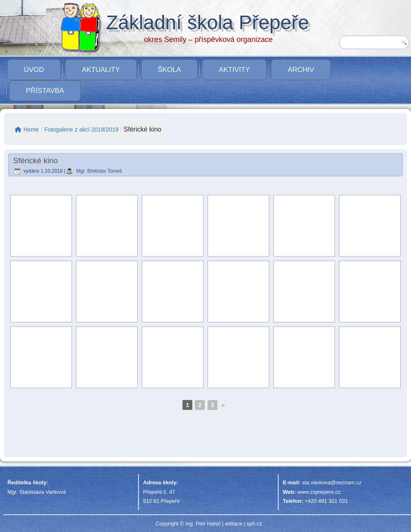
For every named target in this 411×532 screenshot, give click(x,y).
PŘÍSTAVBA (45, 91)
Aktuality (101, 70)
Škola (170, 70)
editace (233, 524)
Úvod (34, 70)
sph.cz (254, 524)
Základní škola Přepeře (208, 22)
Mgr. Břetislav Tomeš (99, 171)
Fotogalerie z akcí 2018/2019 (82, 130)
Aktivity (234, 70)
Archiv (301, 70)
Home (27, 130)
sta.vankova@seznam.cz (332, 482)
